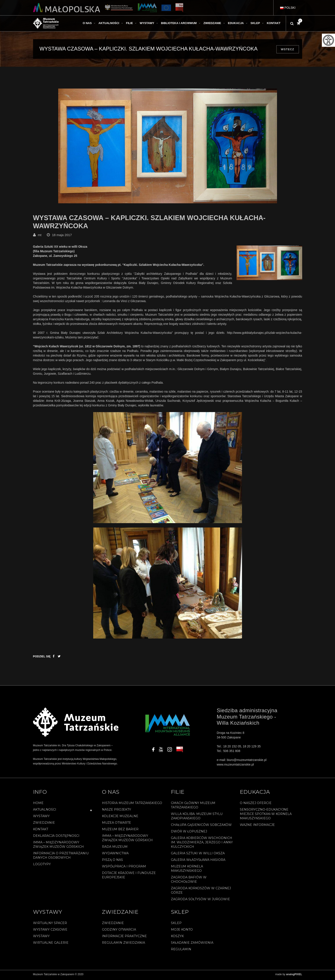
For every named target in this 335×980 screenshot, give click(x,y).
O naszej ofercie (256, 805)
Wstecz (288, 49)
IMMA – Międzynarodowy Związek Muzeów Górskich (58, 846)
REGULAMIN (181, 951)
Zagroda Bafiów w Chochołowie (189, 881)
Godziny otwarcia (119, 931)
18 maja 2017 (62, 236)
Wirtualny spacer (50, 924)
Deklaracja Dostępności (56, 837)
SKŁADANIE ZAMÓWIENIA (192, 944)
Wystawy (41, 818)
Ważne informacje (257, 827)
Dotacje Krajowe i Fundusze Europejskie (129, 877)
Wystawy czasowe (50, 931)
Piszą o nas (112, 862)
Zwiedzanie (44, 824)
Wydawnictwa (115, 855)
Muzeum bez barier (120, 831)
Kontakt (41, 831)
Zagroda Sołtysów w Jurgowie (200, 901)
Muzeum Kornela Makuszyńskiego (187, 870)
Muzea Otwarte (117, 824)
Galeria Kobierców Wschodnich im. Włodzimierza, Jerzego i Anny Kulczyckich (202, 844)
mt (40, 236)
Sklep (176, 924)
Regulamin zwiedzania (124, 944)
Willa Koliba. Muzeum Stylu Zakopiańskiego (197, 818)
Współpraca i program (124, 868)
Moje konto (182, 931)
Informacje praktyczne (124, 938)
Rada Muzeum (115, 848)
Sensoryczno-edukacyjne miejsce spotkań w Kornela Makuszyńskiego (266, 816)
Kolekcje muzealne (120, 818)
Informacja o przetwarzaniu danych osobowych (61, 857)
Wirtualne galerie (51, 944)
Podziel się (42, 658)
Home (38, 805)
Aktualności (45, 811)
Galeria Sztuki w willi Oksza (198, 855)
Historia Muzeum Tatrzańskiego (132, 805)
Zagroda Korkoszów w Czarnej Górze (201, 892)
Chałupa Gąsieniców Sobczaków (201, 827)
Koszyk (177, 938)
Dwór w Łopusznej (189, 833)
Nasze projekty (117, 811)
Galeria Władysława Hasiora (198, 862)
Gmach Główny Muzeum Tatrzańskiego (193, 807)
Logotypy (42, 866)
